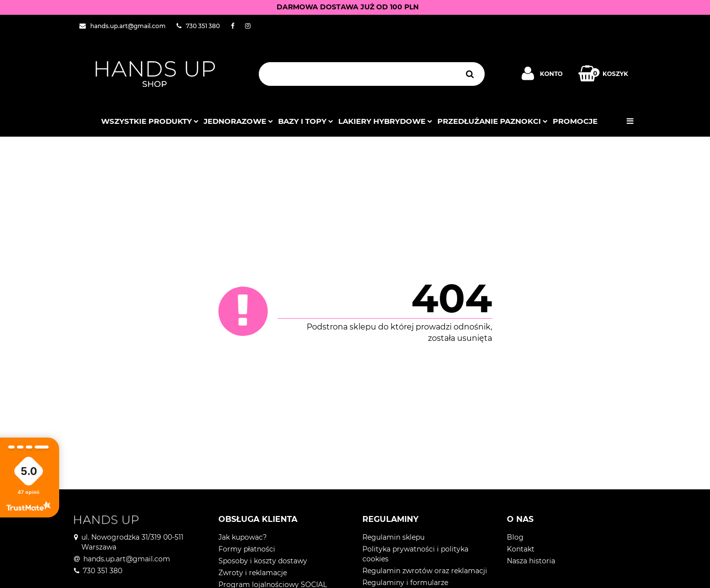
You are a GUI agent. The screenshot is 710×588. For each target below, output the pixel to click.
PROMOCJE (575, 121)
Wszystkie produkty (150, 121)
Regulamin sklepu (393, 537)
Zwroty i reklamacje (253, 573)
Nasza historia (531, 561)
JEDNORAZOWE (238, 121)
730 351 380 (103, 571)
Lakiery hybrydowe (385, 121)
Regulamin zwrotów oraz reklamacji (425, 571)
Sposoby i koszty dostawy (263, 561)
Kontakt (521, 549)
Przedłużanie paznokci (493, 121)
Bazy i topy (306, 121)
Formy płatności (247, 549)
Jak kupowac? (243, 537)
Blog (515, 537)
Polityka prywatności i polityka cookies (415, 554)
